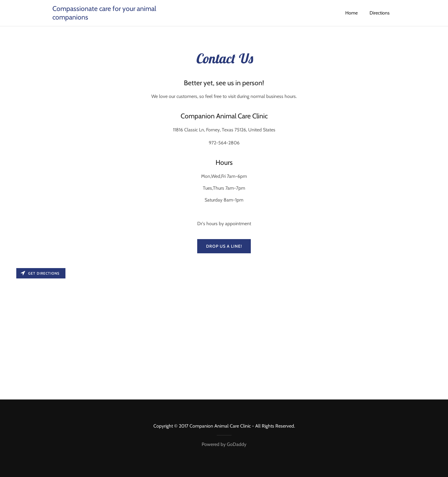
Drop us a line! (224, 246)
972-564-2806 (224, 143)
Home (351, 13)
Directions (380, 13)
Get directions (40, 273)
